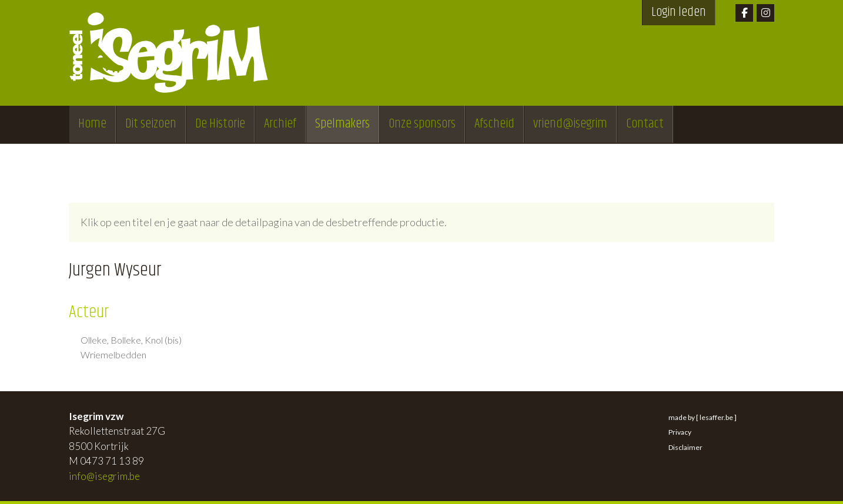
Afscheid (494, 124)
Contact (645, 124)
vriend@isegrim (570, 124)
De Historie (220, 124)
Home (92, 124)
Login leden (679, 12)
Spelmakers (342, 124)
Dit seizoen (151, 124)
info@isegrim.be (104, 476)
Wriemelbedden (113, 355)
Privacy (680, 432)
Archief (280, 124)
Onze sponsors (422, 124)
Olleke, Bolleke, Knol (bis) (131, 340)
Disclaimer (685, 447)
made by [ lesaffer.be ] (702, 417)
